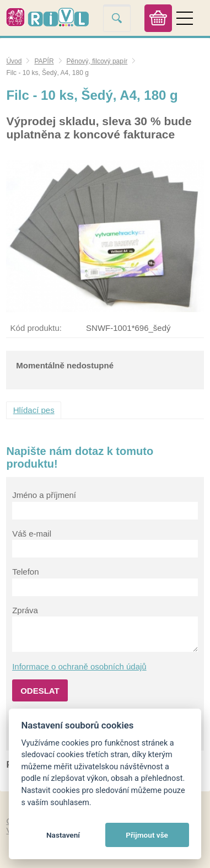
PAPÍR (44, 61)
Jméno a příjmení (44, 495)
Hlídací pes (34, 410)
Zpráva (25, 610)
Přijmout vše (147, 835)
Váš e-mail (32, 534)
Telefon (25, 572)
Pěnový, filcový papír (97, 61)
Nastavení (63, 835)
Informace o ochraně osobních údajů (79, 666)
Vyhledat (117, 18)
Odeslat (40, 691)
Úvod (14, 61)
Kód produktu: (36, 328)
